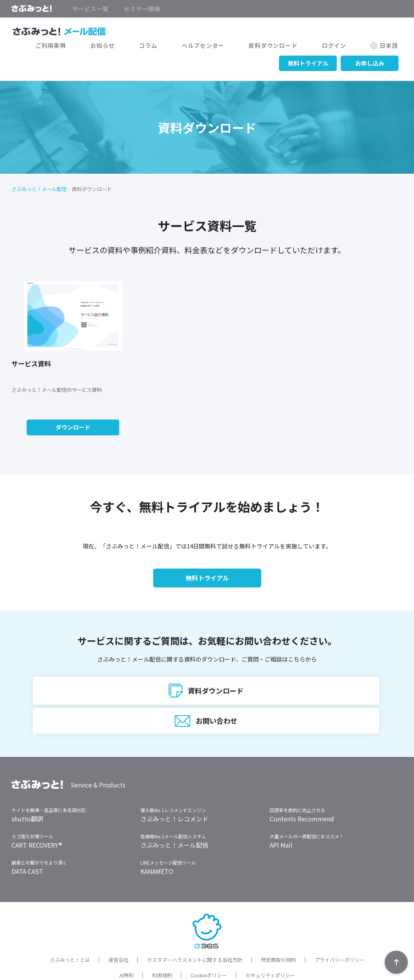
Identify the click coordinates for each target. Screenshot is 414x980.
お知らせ (152, 47)
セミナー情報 (142, 9)
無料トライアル (308, 62)
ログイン (347, 47)
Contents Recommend (302, 800)
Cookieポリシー (209, 956)
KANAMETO (157, 853)
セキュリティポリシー (270, 956)
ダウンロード (73, 427)
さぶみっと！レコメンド (174, 800)
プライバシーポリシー (340, 941)
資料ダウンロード (296, 47)
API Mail (281, 826)
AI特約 (126, 956)
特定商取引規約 (278, 941)
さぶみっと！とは (70, 941)
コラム (188, 47)
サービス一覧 (90, 9)
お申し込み (370, 62)
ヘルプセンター (235, 47)
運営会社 (118, 941)
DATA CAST (27, 853)
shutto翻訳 (27, 800)
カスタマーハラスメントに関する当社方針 (195, 941)
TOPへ (396, 962)
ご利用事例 (109, 47)
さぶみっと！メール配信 (39, 189)
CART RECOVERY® (37, 826)
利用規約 (162, 956)
